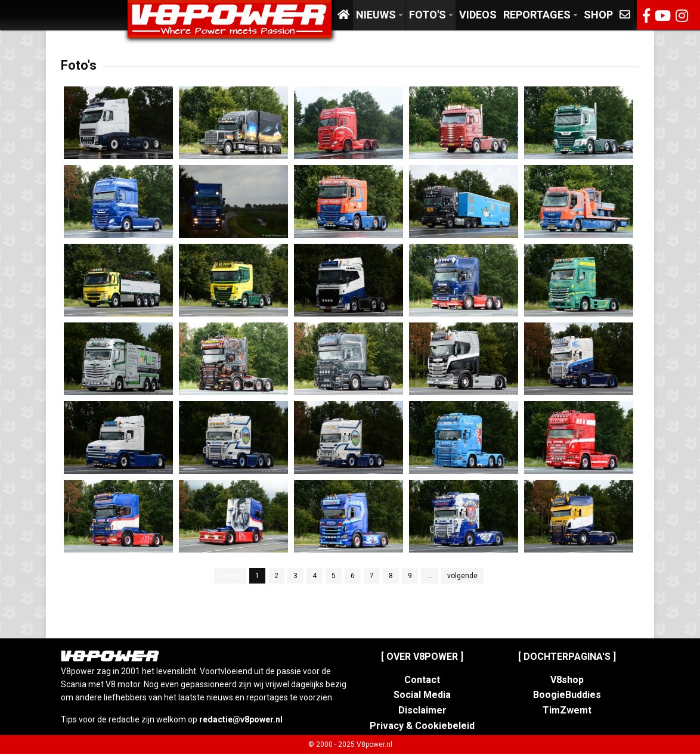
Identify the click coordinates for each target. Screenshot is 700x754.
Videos (478, 15)
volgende (462, 576)
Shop (598, 15)
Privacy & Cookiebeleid (422, 726)
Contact (422, 680)
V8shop (567, 680)
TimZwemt (567, 710)
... (430, 576)
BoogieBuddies (567, 695)
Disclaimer (422, 710)
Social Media (422, 695)
